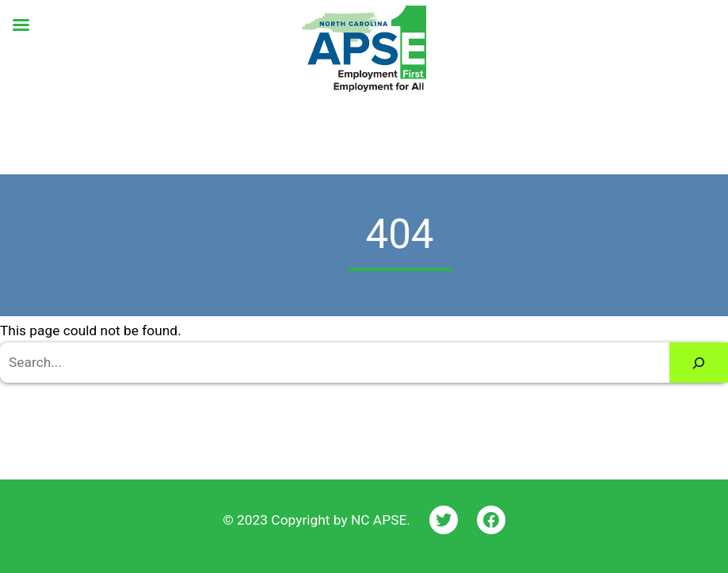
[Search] (699, 363)
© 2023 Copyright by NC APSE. (316, 520)
